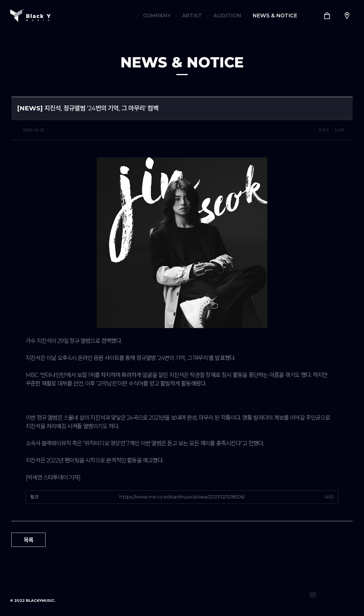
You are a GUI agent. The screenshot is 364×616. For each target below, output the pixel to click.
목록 (29, 540)
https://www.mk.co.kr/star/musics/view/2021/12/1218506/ (182, 497)
